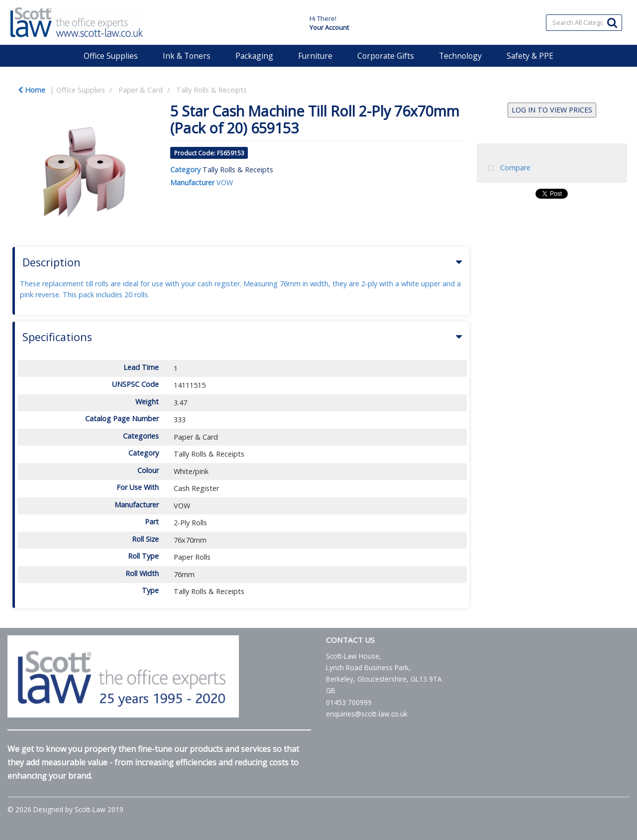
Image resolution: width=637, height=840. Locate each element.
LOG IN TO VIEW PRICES (552, 110)
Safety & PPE (530, 56)
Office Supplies (111, 56)
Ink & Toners (187, 56)
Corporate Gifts (386, 56)
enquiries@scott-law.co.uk (367, 714)
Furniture (315, 56)
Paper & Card (141, 90)
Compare (507, 169)
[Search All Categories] (584, 23)
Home (32, 90)
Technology (460, 56)
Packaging (254, 56)
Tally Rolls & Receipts (212, 90)
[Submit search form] (612, 22)
